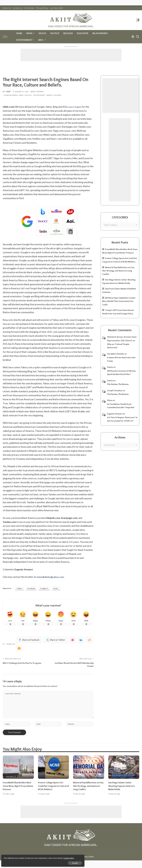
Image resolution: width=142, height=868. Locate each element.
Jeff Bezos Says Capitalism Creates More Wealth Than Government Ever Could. (119, 301)
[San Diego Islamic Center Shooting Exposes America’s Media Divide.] (124, 769)
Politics (28, 95)
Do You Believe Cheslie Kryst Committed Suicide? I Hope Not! (121, 406)
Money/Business (11, 95)
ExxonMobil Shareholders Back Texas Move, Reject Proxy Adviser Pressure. (16, 788)
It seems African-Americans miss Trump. (121, 359)
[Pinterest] (73, 640)
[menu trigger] (7, 37)
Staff (8, 92)
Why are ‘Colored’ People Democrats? (118, 346)
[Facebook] (29, 640)
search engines (76, 107)
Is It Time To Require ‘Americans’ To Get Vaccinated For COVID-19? (122, 419)
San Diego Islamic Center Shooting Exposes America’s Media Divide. (123, 788)
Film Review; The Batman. (118, 384)
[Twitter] (56, 640)
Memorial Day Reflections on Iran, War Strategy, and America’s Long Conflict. (118, 271)
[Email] (19, 649)
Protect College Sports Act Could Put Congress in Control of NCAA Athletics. (52, 788)
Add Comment (37, 92)
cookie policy (35, 857)
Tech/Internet (39, 95)
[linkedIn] (81, 640)
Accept (34, 862)
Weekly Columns (54, 95)
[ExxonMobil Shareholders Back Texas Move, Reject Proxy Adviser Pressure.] (18, 769)
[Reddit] (89, 640)
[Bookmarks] (138, 20)
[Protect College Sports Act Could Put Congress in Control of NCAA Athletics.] (54, 769)
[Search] (138, 37)
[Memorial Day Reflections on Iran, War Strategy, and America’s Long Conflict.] (89, 769)
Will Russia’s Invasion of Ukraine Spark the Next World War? (121, 373)
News (21, 95)
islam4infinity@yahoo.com (51, 577)
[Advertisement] (71, 55)
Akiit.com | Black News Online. (81, 859)
